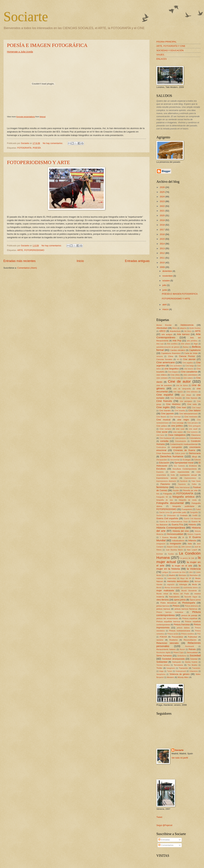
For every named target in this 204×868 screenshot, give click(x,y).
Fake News (196, 481)
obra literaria (163, 600)
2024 (163, 197)
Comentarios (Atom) (27, 268)
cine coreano (162, 378)
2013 (163, 248)
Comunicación (181, 441)
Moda (194, 584)
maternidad (172, 578)
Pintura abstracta (191, 606)
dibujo (195, 457)
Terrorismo (178, 665)
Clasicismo (196, 435)
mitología (183, 584)
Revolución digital (163, 653)
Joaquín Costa (172, 547)
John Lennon (186, 547)
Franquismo (187, 509)
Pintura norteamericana (180, 631)
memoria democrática (178, 581)
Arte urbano (186, 344)
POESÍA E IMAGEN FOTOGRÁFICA (47, 45)
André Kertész (195, 328)
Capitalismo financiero (171, 353)
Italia (190, 544)
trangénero (171, 668)
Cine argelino (188, 363)
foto (158, 494)
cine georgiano (186, 401)
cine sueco (178, 432)
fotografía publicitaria (183, 506)
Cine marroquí (175, 417)
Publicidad (192, 637)
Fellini (194, 484)
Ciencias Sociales (164, 359)
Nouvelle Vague (191, 597)
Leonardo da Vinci (178, 572)
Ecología (187, 460)
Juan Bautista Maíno (174, 550)
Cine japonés (167, 414)
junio (165, 290)
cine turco (160, 435)
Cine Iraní (181, 407)
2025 (163, 192)
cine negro (183, 420)
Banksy (186, 347)
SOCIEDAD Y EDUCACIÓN (170, 50)
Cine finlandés (176, 398)
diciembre (167, 271)
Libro (191, 572)
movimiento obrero (191, 588)
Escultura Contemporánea (185, 469)
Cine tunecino (192, 432)
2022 (163, 206)
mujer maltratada (165, 590)
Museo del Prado (181, 594)
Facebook (184, 481)
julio (165, 285)
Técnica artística (163, 665)
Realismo (173, 640)
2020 (163, 215)
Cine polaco (162, 426)
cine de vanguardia (182, 389)
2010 (163, 263)
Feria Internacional (182, 487)
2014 (163, 244)
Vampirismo (161, 674)
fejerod (42, 117)
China (171, 356)
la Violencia (194, 569)
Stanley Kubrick (191, 662)
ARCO (162, 331)
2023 (163, 201)
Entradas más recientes (19, 261)
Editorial (197, 460)
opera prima (180, 600)
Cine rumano (165, 429)
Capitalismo (195, 350)
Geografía (194, 512)
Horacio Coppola (194, 534)
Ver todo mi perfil (180, 758)
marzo (166, 309)
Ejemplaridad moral (184, 463)
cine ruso (180, 429)
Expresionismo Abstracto (166, 481)
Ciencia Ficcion (187, 356)
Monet (159, 588)
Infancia (192, 541)
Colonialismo (195, 438)
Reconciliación (190, 640)
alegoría (183, 328)
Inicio (80, 261)
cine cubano (188, 378)
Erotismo (193, 466)
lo (165, 575)
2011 (163, 258)
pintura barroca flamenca (186, 609)
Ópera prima (195, 600)
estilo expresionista (180, 472)
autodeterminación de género (168, 347)
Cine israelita (180, 411)
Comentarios (166, 845)
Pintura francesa (182, 624)
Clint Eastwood (165, 438)
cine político (177, 426)
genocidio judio (180, 512)
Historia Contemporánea (171, 528)
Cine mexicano (191, 417)
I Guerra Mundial (168, 537)
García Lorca (164, 512)
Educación (164, 463)
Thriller (159, 668)
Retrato (192, 649)
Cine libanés (161, 417)
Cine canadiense (189, 372)
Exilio (173, 475)
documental (175, 460)
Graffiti (195, 516)
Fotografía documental (170, 503)
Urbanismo (194, 671)
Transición (183, 668)
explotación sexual (188, 475)
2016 (163, 234)
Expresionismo (190, 478)
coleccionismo (180, 438)
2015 (163, 239)
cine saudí (193, 429)
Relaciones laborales (168, 643)
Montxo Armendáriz (172, 588)
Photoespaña (189, 603)
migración (171, 585)
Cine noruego (178, 423)
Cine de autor (179, 381)
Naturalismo (174, 597)
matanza (160, 578)
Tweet (159, 817)
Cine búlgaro (173, 372)
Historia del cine (181, 531)
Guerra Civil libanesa (192, 519)
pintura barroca (163, 609)
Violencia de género (180, 674)
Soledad (194, 659)
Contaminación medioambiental (184, 444)
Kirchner (160, 554)
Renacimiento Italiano (166, 649)
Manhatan (183, 575)
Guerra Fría (177, 525)
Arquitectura (175, 331)
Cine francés (164, 401)
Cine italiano (194, 410)
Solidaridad (162, 662)
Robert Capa (178, 653)
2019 (163, 220)
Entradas (164, 840)
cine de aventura (164, 385)
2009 (163, 267)
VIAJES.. (161, 55)
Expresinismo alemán (167, 478)
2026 (163, 187)
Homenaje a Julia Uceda (20, 52)
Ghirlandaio (171, 516)
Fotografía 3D (162, 497)
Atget (196, 344)
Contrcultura (161, 447)
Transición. (196, 668)
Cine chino (175, 375)
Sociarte (26, 16)
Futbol (198, 509)
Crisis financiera (164, 453)
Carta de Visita (191, 353)
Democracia (195, 453)
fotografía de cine (165, 500)
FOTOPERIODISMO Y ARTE (38, 162)
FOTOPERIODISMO (34, 250)
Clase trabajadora (177, 435)
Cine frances (192, 398)
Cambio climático (178, 350)
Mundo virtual (162, 594)
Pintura (176, 606)
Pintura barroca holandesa (170, 612)
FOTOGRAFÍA (24, 148)
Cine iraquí (196, 408)
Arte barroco (183, 334)
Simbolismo (182, 656)
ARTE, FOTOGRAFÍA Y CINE (171, 46)
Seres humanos (164, 656)
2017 (163, 230)
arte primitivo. (192, 341)
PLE (199, 634)
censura (160, 356)
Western (170, 677)
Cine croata (176, 378)
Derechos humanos (172, 456)
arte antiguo (167, 334)
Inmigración (176, 544)
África (174, 328)
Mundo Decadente (189, 591)
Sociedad (195, 655)
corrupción (177, 447)
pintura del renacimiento (167, 618)
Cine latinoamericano (188, 414)
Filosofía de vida (190, 490)
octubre (166, 281)
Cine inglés (163, 407)
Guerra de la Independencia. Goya (173, 522)
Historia (192, 525)
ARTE (20, 250)
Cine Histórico (173, 404)
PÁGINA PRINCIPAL (167, 42)
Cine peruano (193, 423)
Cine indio (192, 404)
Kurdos (171, 554)
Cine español (165, 395)
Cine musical (163, 420)
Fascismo (165, 484)
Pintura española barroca (168, 622)
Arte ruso (160, 344)
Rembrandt (189, 646)
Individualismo (178, 541)
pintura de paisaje (189, 615)
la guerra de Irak (187, 558)
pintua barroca (163, 606)
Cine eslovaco (192, 392)
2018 (163, 225)
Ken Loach (192, 550)
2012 (163, 253)
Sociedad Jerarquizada (173, 659)
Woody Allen (183, 677)
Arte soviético (172, 344)
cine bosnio (189, 369)
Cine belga (190, 366)
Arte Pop (177, 341)
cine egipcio (178, 392)
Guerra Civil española (167, 518)
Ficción (176, 490)
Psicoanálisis (177, 637)
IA (183, 537)
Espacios (160, 472)
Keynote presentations (26, 117)
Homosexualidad (175, 534)
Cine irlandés (165, 411)
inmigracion (161, 544)
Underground (181, 671)
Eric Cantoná (179, 466)
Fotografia (168, 494)
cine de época (182, 385)
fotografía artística (183, 497)
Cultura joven (180, 453)
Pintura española (190, 618)
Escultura (161, 469)
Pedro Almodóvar (169, 603)
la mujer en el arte (182, 566)
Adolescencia (187, 325)
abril (165, 305)
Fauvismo (182, 484)
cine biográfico (172, 369)
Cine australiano (176, 366)
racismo (160, 640)
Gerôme (160, 516)
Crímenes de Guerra (184, 450)
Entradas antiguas (137, 261)
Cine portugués (195, 426)
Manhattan (194, 575)
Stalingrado (176, 662)
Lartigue (165, 572)
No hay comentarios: (53, 143)
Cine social (162, 432)
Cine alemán (189, 359)
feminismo (162, 487)
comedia (164, 441)
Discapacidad (162, 460)
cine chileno (162, 375)
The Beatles (193, 665)
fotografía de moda (188, 500)
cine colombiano (190, 375)
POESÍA (37, 148)
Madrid (172, 575)
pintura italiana (183, 628)
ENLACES (161, 59)
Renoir (182, 649)
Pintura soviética (188, 634)
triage (161, 671)
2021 (163, 211)
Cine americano (166, 362)
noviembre (168, 276)
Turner (170, 671)
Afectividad (162, 328)
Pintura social (173, 634)
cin (178, 359)
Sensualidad (192, 652)
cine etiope (186, 395)
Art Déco (188, 331)
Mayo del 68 (186, 578)
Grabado (184, 515)
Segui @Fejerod (164, 825)
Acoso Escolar (164, 325)
